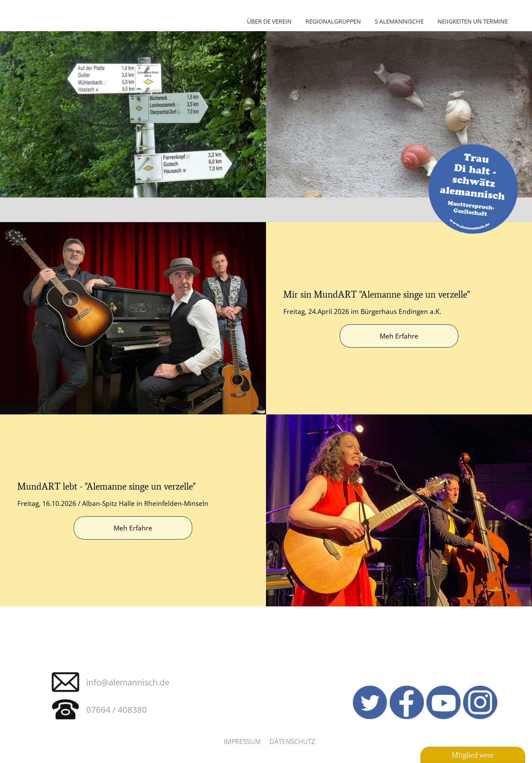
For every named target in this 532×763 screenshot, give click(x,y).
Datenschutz (292, 741)
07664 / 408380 (117, 709)
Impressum (242, 741)
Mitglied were (473, 755)
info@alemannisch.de (128, 682)
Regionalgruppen (333, 21)
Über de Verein (269, 21)
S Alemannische (399, 21)
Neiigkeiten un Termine (473, 21)
